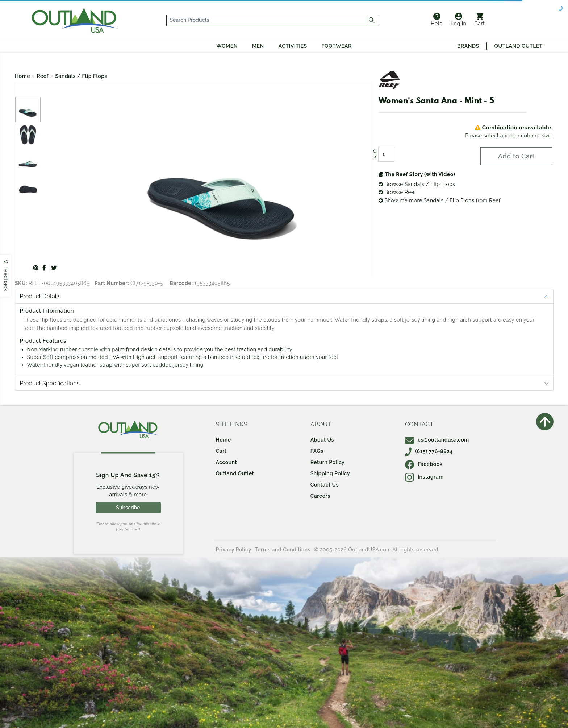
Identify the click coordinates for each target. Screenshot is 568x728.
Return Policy (327, 462)
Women (227, 46)
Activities (293, 46)
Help (437, 20)
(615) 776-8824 (429, 451)
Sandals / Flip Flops (81, 76)
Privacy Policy (234, 550)
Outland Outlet (519, 46)
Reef (43, 76)
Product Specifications (50, 383)
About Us (322, 440)
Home (22, 76)
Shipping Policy (330, 473)
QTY (375, 154)
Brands (468, 46)
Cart (479, 20)
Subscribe (128, 508)
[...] (266, 20)
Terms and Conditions (283, 550)
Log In (458, 20)
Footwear (337, 46)
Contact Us (325, 485)
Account (227, 462)
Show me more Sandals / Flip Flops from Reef (440, 200)
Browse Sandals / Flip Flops (417, 184)
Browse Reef (397, 192)
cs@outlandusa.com (437, 440)
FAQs (317, 451)
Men (258, 46)
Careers (320, 496)
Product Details (40, 296)
